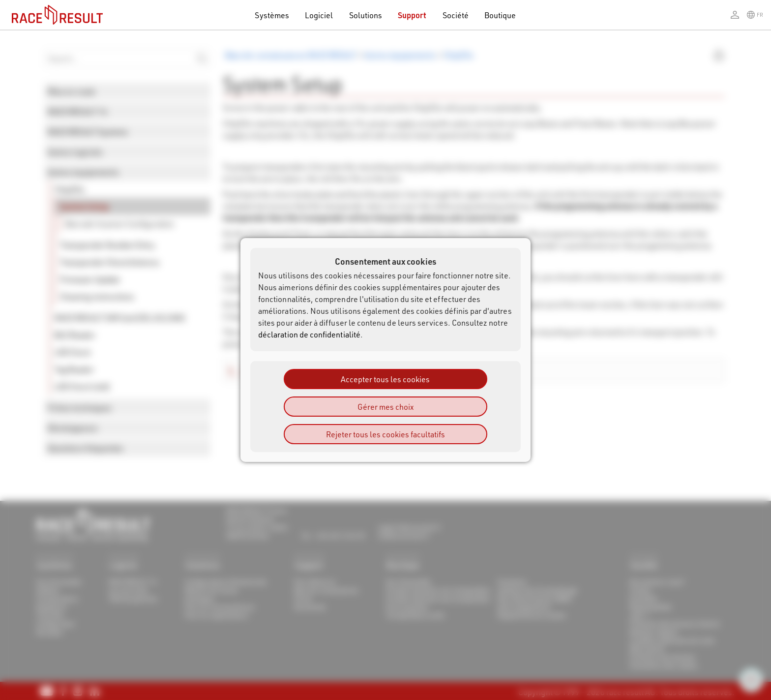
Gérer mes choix (385, 407)
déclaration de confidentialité (309, 334)
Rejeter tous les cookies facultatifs (385, 434)
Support (412, 15)
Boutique (500, 15)
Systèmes (272, 15)
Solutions (366, 15)
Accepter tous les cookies (385, 379)
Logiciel (319, 15)
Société (456, 15)
